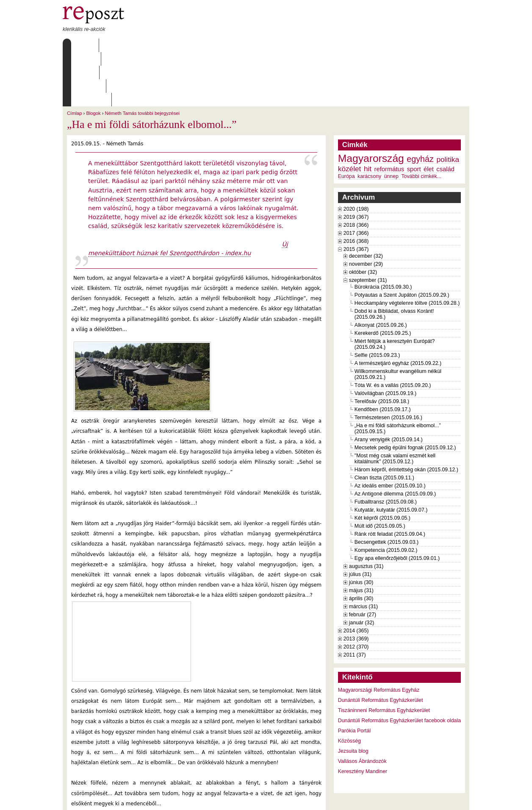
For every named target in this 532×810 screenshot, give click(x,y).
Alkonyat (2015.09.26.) (381, 271)
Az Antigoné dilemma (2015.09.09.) (395, 440)
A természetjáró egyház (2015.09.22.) (398, 309)
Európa (346, 122)
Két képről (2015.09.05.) (382, 464)
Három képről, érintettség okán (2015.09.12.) (406, 415)
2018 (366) (356, 171)
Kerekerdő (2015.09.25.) (383, 279)
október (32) (363, 218)
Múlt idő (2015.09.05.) (380, 472)
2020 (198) (356, 155)
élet (429, 115)
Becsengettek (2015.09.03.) (387, 488)
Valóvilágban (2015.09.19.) (385, 339)
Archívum (185, 45)
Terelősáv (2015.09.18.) (382, 347)
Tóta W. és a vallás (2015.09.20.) (393, 331)
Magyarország (371, 104)
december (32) (366, 202)
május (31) (361, 536)
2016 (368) (356, 187)
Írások (150, 45)
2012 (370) (356, 593)
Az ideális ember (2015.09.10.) (390, 431)
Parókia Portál (354, 676)
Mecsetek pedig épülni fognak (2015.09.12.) (405, 393)
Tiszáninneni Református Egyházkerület (384, 656)
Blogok (93, 59)
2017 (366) (356, 179)
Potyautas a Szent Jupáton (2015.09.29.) (402, 241)
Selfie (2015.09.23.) (377, 301)
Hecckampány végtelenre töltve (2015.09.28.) (407, 249)
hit (368, 114)
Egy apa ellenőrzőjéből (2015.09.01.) (397, 504)
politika (448, 105)
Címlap (83, 45)
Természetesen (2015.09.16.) (388, 363)
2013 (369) (356, 585)
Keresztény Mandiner (363, 717)
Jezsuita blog (353, 697)
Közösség (349, 687)
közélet (350, 114)
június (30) (361, 528)
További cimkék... (421, 122)
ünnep (391, 122)
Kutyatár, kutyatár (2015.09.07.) (391, 456)
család (445, 115)
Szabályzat (228, 45)
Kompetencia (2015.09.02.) (386, 496)
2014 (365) (356, 576)
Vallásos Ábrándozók (362, 707)
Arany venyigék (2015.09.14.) (389, 385)
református (389, 115)
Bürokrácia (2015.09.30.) (383, 233)
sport (414, 115)
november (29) (366, 210)
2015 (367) (356, 195)
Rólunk (116, 45)
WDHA (454, 798)
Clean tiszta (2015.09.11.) (384, 423)
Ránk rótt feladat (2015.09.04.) (390, 480)
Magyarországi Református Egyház (379, 636)
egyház (420, 105)
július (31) (360, 520)
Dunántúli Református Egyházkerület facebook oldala (399, 666)
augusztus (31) (366, 512)
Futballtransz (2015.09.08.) (386, 448)
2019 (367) (356, 163)
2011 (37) (355, 601)
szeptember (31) (368, 226)
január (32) (362, 568)
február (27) (363, 560)
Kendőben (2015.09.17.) (383, 355)
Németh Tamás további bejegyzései (142, 59)
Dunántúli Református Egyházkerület (381, 646)
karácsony (369, 122)
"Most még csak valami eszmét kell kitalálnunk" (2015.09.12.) (395, 404)
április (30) (361, 544)
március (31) (363, 552)
